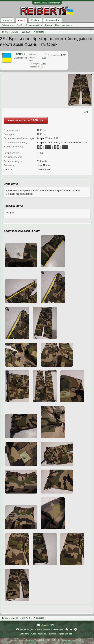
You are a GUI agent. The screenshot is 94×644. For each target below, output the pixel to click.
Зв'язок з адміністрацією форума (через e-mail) (42, 629)
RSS (75, 629)
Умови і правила (38, 634)
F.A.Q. (20, 25)
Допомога (24, 634)
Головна (67, 629)
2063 (44, 58)
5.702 (64, 55)
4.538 (40, 67)
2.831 (44, 64)
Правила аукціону (34, 25)
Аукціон (21, 20)
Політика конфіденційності (60, 634)
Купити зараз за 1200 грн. (26, 120)
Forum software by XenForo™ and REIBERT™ (47, 640)
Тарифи (49, 25)
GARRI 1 (20, 54)
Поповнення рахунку (65, 25)
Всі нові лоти (8, 25)
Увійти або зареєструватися (47, 3)
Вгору (71, 629)
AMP (87, 112)
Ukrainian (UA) (47, 625)
